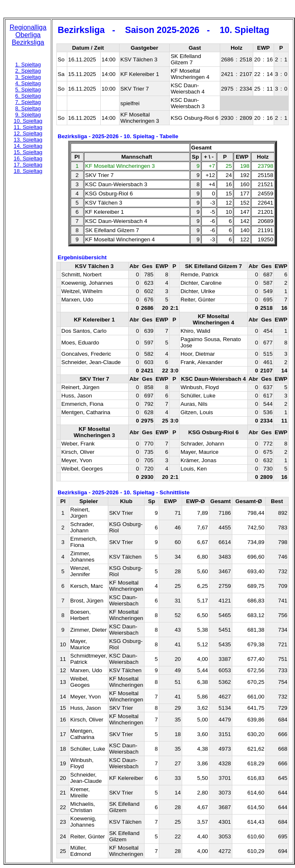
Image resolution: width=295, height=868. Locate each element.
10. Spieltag (28, 121)
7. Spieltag (28, 102)
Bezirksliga (28, 42)
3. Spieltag (28, 77)
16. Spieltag (28, 158)
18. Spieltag (28, 171)
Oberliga (28, 35)
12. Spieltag (28, 133)
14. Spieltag (28, 146)
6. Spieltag (28, 96)
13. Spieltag (28, 140)
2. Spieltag (28, 71)
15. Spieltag (28, 152)
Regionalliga (28, 27)
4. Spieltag (28, 83)
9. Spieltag (28, 115)
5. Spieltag (28, 90)
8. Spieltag (28, 108)
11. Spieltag (28, 127)
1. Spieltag (28, 65)
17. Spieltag (28, 165)
